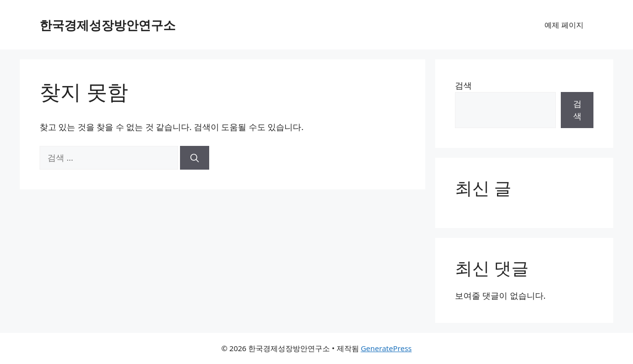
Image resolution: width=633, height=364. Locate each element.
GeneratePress (386, 348)
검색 (463, 85)
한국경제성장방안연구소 (108, 25)
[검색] (195, 158)
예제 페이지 (564, 25)
